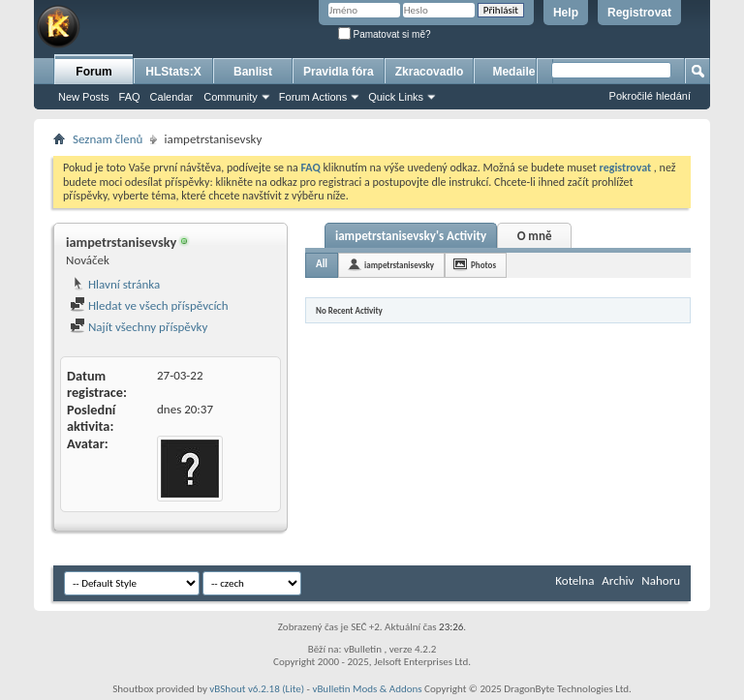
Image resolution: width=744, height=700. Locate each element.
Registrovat (639, 13)
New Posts (84, 97)
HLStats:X (173, 72)
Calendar (172, 97)
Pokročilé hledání (650, 96)
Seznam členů (108, 139)
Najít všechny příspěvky (139, 327)
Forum (93, 72)
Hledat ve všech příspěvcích (149, 305)
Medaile (513, 72)
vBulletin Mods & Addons (367, 689)
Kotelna (574, 580)
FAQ (130, 97)
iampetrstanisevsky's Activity (411, 236)
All (322, 264)
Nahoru (661, 580)
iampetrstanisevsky (399, 265)
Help (566, 13)
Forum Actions (313, 97)
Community (231, 97)
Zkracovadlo (430, 72)
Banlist (253, 72)
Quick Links (396, 97)
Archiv (618, 580)
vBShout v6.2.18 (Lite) (257, 689)
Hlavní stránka (115, 284)
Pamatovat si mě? (385, 34)
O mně (535, 236)
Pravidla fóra (339, 72)
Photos (483, 265)
